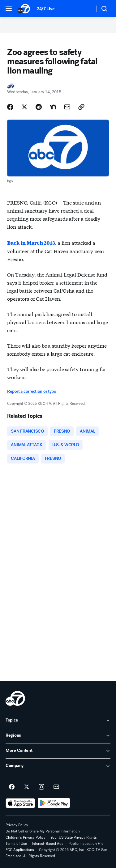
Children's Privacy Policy (26, 837)
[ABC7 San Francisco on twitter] (27, 787)
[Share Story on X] (24, 107)
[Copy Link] (81, 107)
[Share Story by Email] (67, 107)
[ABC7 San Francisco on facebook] (12, 787)
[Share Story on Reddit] (39, 107)
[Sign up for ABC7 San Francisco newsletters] (56, 787)
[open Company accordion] (58, 766)
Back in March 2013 (31, 243)
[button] (9, 8)
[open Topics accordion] (58, 721)
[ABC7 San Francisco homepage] (24, 9)
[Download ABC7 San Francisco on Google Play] (54, 803)
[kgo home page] (15, 698)
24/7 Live (46, 9)
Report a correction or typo (32, 391)
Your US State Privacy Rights (74, 837)
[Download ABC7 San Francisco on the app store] (20, 803)
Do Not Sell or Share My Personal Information (43, 831)
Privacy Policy (17, 825)
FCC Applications (20, 850)
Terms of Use (16, 844)
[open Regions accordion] (58, 736)
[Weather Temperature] (85, 9)
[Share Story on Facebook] (10, 107)
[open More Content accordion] (58, 751)
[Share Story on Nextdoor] (53, 107)
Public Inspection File (86, 844)
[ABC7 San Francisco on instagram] (41, 787)
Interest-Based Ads (48, 844)
